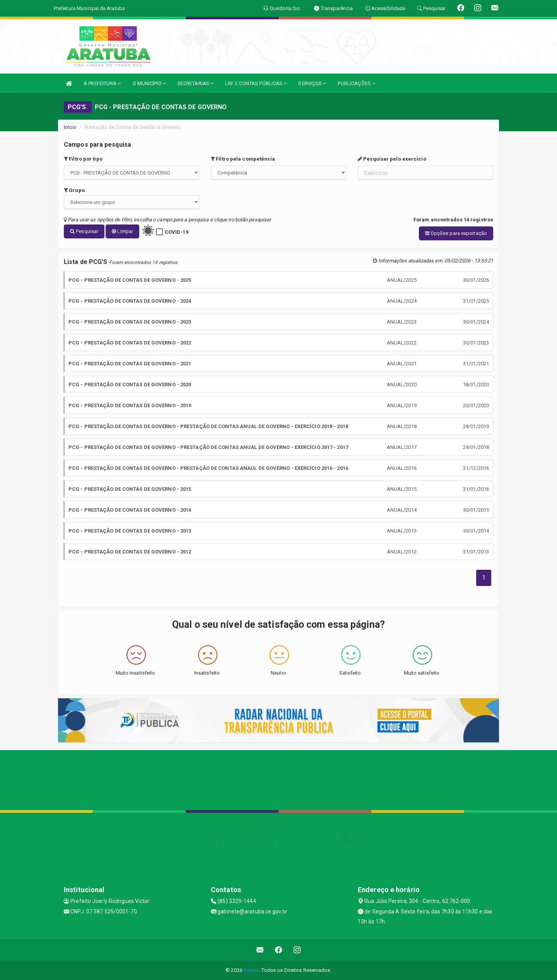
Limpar (122, 231)
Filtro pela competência (243, 159)
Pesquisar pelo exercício (392, 159)
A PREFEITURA (102, 83)
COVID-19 (177, 232)
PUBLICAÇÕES (356, 83)
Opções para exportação (456, 233)
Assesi (251, 970)
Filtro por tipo (83, 159)
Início (70, 127)
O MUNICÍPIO (149, 83)
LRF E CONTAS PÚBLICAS (256, 83)
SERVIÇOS (312, 83)
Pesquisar (84, 231)
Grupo (74, 190)
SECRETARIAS (196, 83)
